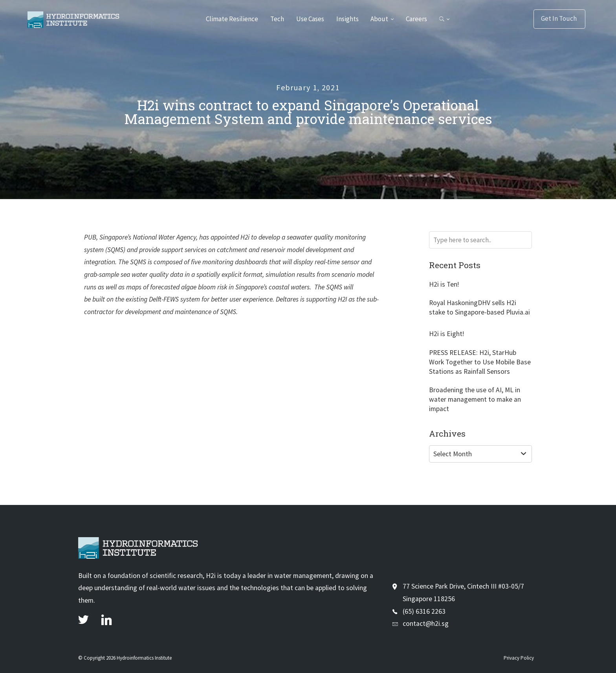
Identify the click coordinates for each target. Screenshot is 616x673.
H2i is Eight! (446, 334)
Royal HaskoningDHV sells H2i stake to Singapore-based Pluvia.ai (479, 307)
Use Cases (310, 19)
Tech (276, 19)
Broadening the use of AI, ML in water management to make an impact (475, 399)
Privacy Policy (519, 658)
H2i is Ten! (444, 284)
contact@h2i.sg (426, 624)
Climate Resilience (231, 19)
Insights (347, 19)
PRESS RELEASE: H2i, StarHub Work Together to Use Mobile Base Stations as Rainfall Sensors (480, 362)
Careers (417, 19)
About (380, 19)
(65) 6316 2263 (424, 611)
